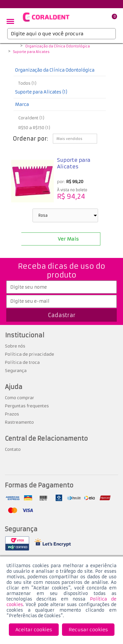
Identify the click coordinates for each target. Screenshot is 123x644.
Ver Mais (68, 239)
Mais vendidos (69, 139)
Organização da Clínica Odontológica (58, 46)
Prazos (12, 414)
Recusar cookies (88, 630)
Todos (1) (27, 83)
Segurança (16, 371)
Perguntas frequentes (27, 406)
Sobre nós (15, 346)
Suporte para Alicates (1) (41, 92)
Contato (13, 449)
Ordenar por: (30, 139)
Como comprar (20, 398)
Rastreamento (19, 422)
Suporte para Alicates (31, 52)
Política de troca (22, 362)
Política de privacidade (30, 354)
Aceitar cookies (34, 630)
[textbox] (61, 34)
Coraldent (14, 47)
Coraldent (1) (31, 118)
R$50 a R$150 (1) (34, 128)
